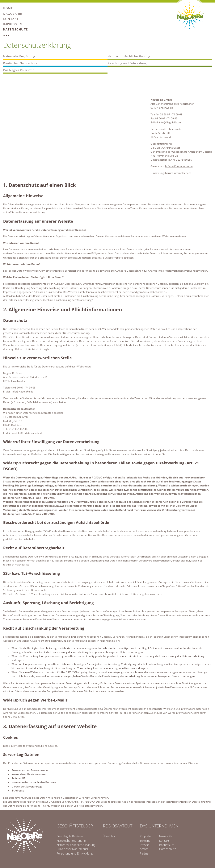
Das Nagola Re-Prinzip (19, 70)
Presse (144, 845)
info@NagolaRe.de (170, 122)
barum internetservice (178, 173)
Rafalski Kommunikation (179, 166)
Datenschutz (15, 29)
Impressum (13, 24)
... (7, 35)
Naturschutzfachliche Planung (129, 56)
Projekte (145, 836)
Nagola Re (13, 14)
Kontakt (11, 19)
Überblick (109, 836)
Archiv (144, 849)
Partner (145, 853)
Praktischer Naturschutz (20, 63)
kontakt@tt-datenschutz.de (27, 433)
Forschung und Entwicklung (127, 63)
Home (8, 8)
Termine (145, 841)
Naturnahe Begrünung (19, 56)
